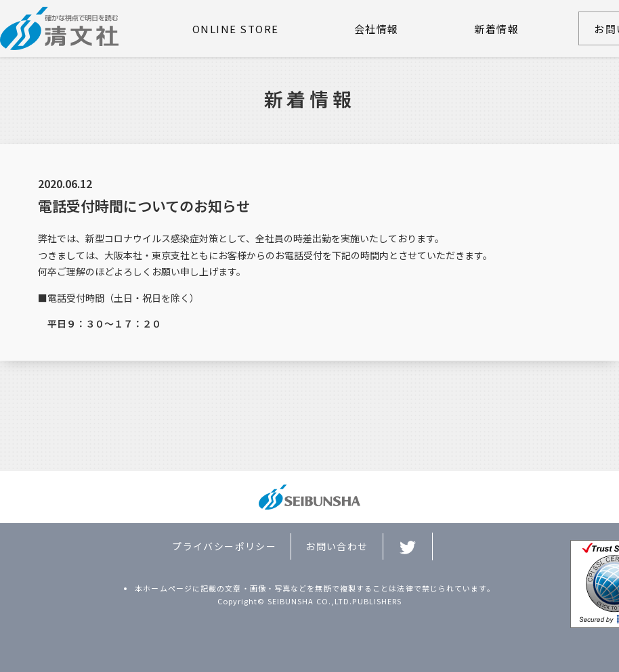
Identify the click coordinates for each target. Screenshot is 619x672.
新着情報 (496, 29)
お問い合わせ (337, 546)
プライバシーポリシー (224, 546)
